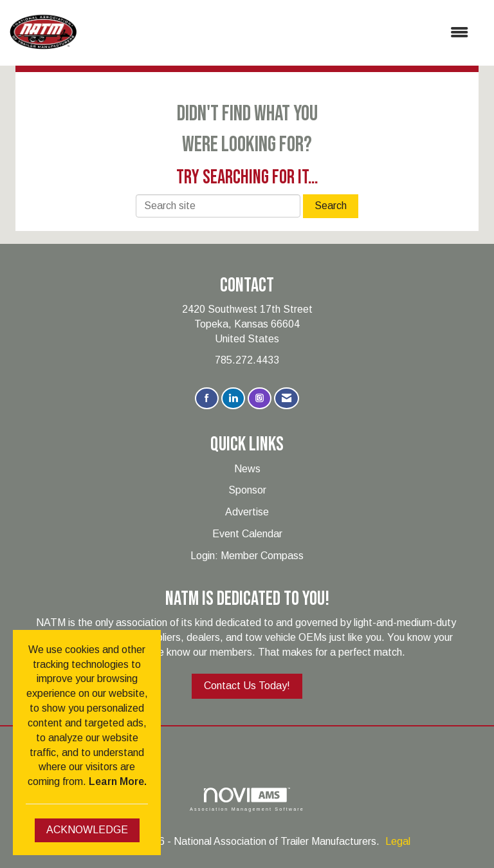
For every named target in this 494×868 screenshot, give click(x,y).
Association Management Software (247, 799)
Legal (398, 841)
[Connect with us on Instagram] (260, 399)
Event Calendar (247, 534)
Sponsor (247, 490)
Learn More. (118, 781)
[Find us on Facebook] (207, 399)
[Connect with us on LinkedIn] (233, 399)
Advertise (247, 512)
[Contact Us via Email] (287, 399)
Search (331, 206)
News (247, 469)
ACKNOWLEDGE (87, 830)
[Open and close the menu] (279, 33)
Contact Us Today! (247, 686)
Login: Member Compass (247, 556)
